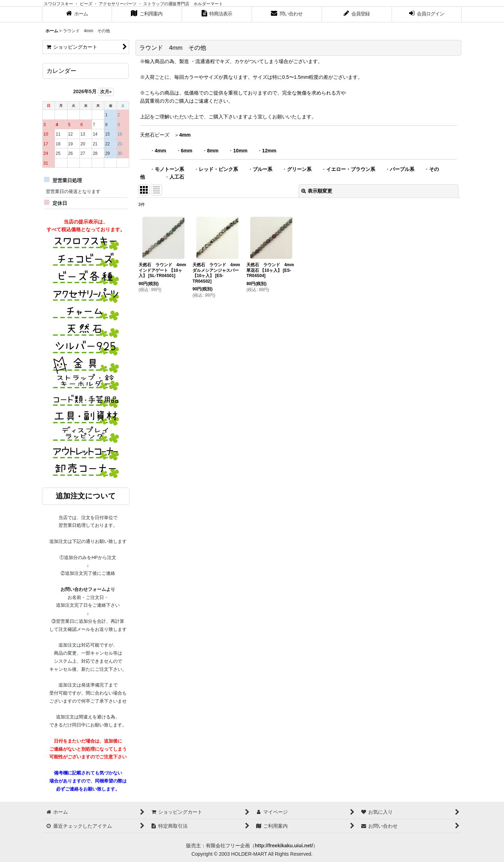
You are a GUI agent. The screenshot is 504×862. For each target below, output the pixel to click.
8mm (213, 151)
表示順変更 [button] (317, 191)
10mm (240, 151)
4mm (185, 135)
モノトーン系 (169, 169)
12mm (269, 151)
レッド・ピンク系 (218, 169)
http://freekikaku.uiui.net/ (284, 846)
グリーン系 (299, 169)
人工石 (177, 177)
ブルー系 (262, 169)
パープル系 (402, 169)
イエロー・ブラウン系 (351, 169)
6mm (187, 151)
